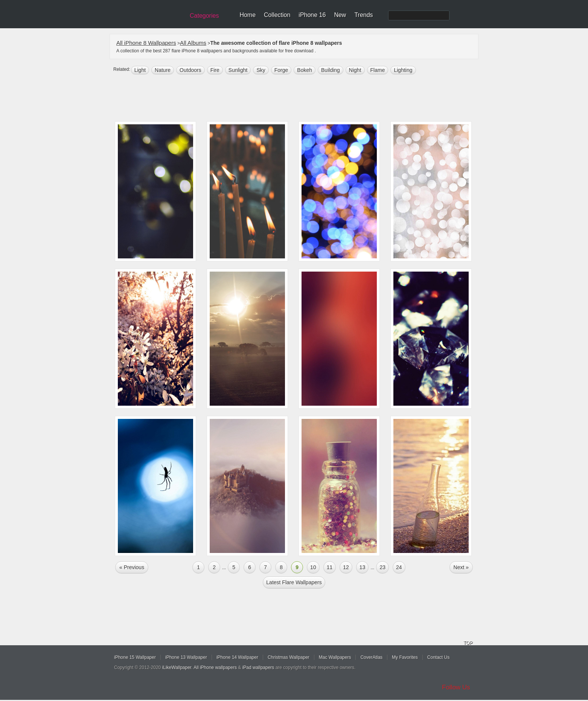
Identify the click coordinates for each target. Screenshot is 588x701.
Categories (204, 16)
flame (378, 70)
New (340, 15)
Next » (461, 567)
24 (399, 567)
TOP (468, 643)
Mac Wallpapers (335, 657)
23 (382, 567)
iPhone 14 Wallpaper (237, 657)
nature (163, 70)
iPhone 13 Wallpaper (186, 657)
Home (248, 15)
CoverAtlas (371, 657)
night (355, 70)
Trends (363, 15)
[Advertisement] (299, 99)
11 (330, 567)
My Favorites (405, 657)
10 (313, 567)
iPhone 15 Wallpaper (135, 657)
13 (363, 567)
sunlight (238, 70)
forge (281, 70)
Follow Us (456, 687)
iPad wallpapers (258, 667)
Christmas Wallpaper (289, 657)
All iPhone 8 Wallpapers (146, 43)
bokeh (305, 70)
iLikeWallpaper (177, 667)
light (140, 70)
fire (215, 70)
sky (261, 70)
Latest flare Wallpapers (294, 582)
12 (346, 567)
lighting (403, 70)
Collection (277, 15)
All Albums (193, 43)
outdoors (190, 70)
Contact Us (438, 657)
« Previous (132, 567)
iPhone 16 (312, 15)
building (331, 70)
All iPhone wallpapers (215, 667)
